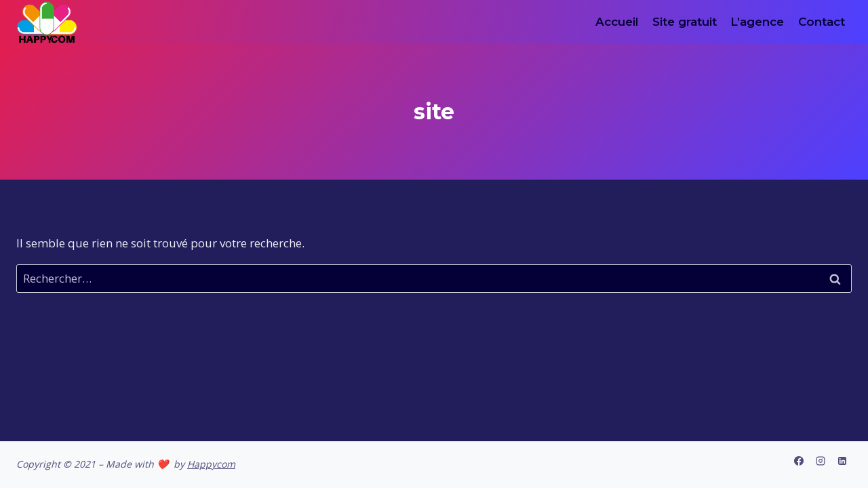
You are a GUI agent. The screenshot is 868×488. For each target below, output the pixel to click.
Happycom (211, 464)
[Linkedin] (842, 461)
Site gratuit (685, 22)
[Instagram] (821, 461)
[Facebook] (799, 461)
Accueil (617, 22)
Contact (822, 22)
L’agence (757, 22)
